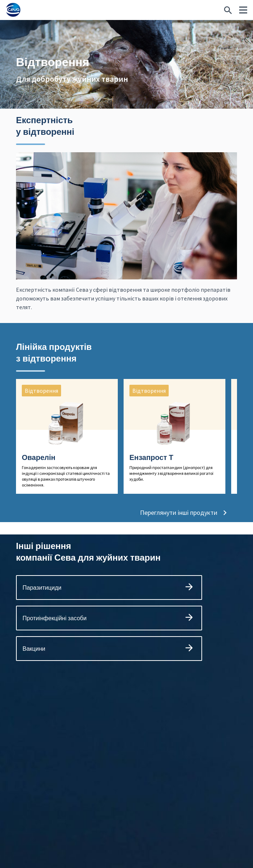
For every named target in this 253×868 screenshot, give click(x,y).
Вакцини (109, 653)
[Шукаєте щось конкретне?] (228, 10)
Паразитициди (109, 592)
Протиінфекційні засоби (109, 623)
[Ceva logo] (13, 10)
